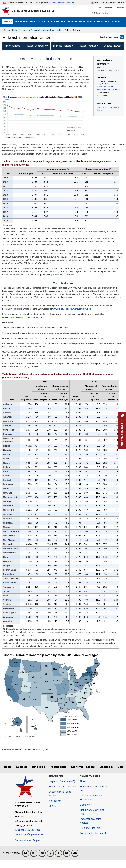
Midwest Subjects (62, 46)
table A (22, 80)
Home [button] (7, 22)
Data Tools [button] (37, 22)
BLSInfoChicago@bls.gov (107, 86)
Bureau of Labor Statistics (16, 30)
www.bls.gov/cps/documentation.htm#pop (72, 309)
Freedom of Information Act (93, 788)
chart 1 (10, 80)
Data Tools (39, 767)
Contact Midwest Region (27, 840)
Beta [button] (115, 22)
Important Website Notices (90, 821)
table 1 (63, 254)
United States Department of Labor (108, 3)
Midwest (61, 30)
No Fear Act (55, 801)
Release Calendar (106, 8)
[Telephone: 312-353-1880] (29, 830)
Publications (58, 767)
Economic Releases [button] (79, 22)
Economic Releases (83, 767)
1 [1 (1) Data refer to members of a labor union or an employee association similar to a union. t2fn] (45, 389)
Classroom (106, 767)
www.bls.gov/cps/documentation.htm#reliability (24, 317)
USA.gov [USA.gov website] (53, 806)
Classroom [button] (101, 22)
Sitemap (84, 781)
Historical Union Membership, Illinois (108, 109)
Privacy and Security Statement (91, 797)
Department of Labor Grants (61, 794)
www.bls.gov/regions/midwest (108, 89)
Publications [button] (56, 22)
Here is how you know (61, 3)
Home (8, 767)
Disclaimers (86, 805)
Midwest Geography (36, 46)
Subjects (22, 767)
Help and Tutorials (90, 828)
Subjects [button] (20, 22)
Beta (121, 767)
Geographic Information (42, 30)
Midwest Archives (87, 46)
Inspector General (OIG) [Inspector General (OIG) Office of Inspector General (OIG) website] (62, 781)
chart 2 (46, 263)
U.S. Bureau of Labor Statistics (33, 11)
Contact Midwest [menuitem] (112, 46)
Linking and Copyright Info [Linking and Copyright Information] (92, 812)
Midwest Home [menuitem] (13, 46)
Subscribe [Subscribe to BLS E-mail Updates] (120, 8)
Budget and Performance (63, 786)
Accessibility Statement (93, 833)
